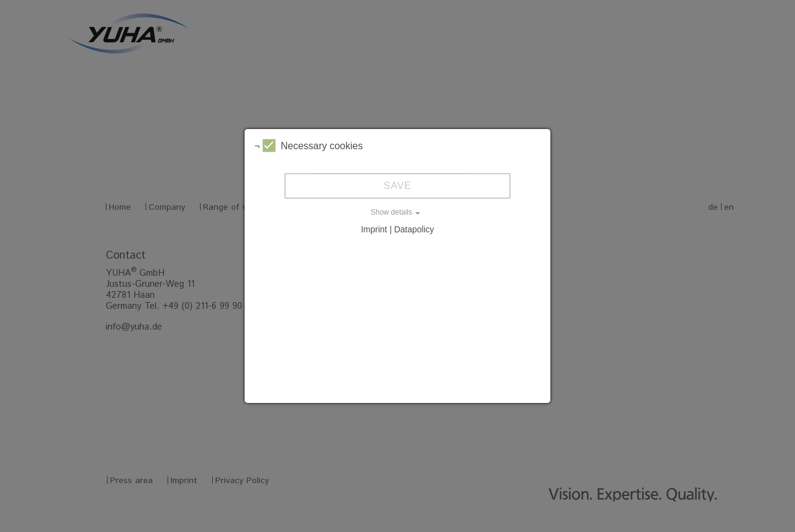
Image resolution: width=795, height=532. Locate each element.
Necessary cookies (312, 146)
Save (398, 186)
